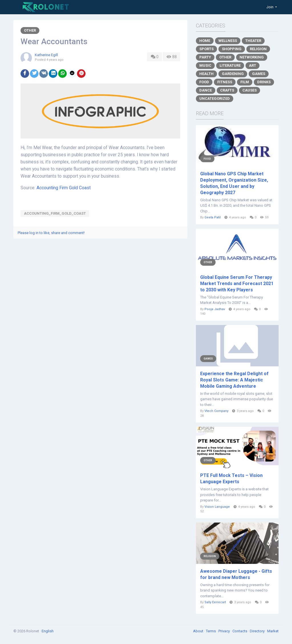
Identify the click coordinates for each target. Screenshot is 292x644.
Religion (258, 49)
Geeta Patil (213, 217)
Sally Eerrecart (215, 602)
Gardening (233, 74)
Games (259, 74)
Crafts (227, 90)
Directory (258, 631)
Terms (211, 631)
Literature (230, 65)
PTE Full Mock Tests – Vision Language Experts (231, 479)
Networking (252, 57)
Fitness (225, 82)
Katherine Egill (46, 55)
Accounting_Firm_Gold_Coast (55, 213)
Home (205, 41)
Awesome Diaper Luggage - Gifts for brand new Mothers (236, 574)
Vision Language (217, 507)
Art (253, 65)
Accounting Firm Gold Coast (64, 188)
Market (273, 631)
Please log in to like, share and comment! (51, 233)
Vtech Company (216, 411)
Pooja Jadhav (215, 309)
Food (204, 82)
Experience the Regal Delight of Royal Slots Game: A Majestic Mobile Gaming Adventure (234, 380)
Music (205, 65)
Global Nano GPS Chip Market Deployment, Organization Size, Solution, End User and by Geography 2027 (234, 183)
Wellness (228, 41)
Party (205, 57)
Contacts (240, 631)
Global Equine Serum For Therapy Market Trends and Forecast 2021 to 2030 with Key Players (237, 284)
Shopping (232, 49)
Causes (250, 90)
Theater (253, 41)
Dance (206, 90)
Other (30, 30)
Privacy (225, 631)
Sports (206, 49)
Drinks (264, 82)
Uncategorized (215, 98)
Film (245, 82)
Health (206, 74)
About (199, 631)
